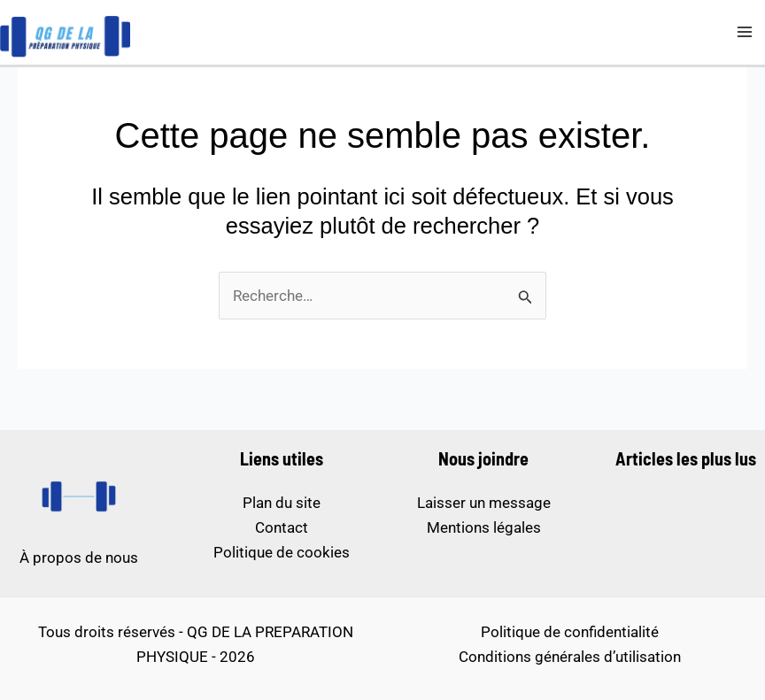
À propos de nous (79, 558)
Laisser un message (484, 503)
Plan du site (282, 503)
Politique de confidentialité (570, 632)
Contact (282, 527)
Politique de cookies (282, 552)
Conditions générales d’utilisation (570, 657)
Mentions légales (484, 527)
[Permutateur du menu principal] (746, 33)
